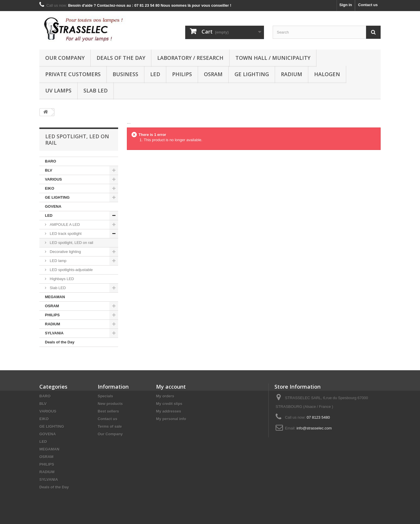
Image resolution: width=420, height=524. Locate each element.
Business (125, 74)
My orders (165, 396)
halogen (327, 74)
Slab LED (96, 90)
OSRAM (213, 74)
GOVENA (53, 206)
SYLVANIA (54, 333)
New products (110, 404)
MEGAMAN (55, 297)
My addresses (169, 411)
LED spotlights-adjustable (71, 270)
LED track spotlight (65, 234)
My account (171, 387)
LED (155, 74)
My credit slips (169, 404)
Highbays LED (61, 279)
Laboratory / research (190, 58)
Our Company (65, 58)
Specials (105, 396)
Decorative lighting (65, 252)
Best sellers (108, 411)
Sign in (345, 5)
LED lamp (58, 261)
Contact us (368, 5)
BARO (50, 161)
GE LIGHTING (252, 74)
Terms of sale (110, 426)
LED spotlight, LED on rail (71, 243)
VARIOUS (53, 179)
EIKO (50, 188)
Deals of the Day (121, 58)
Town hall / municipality (273, 58)
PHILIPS (182, 74)
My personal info (171, 419)
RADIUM (292, 74)
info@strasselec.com (314, 428)
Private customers (73, 74)
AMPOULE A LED (64, 225)
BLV (49, 170)
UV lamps (58, 90)
